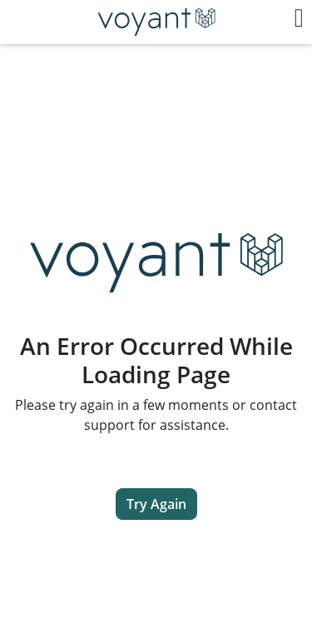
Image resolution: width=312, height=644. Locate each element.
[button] (299, 19)
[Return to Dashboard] (156, 22)
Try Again (156, 504)
